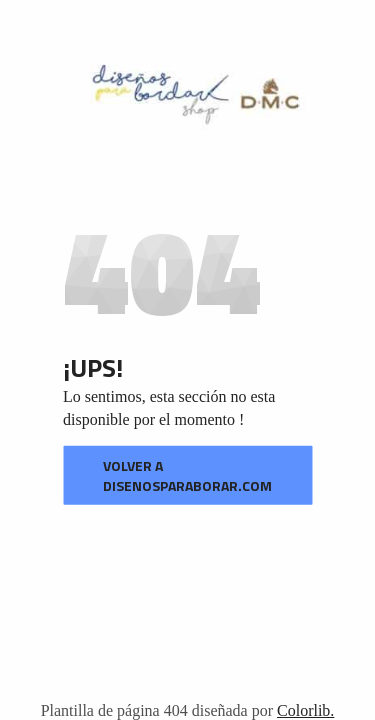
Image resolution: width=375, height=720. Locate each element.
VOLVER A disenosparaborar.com (187, 475)
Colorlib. (305, 710)
